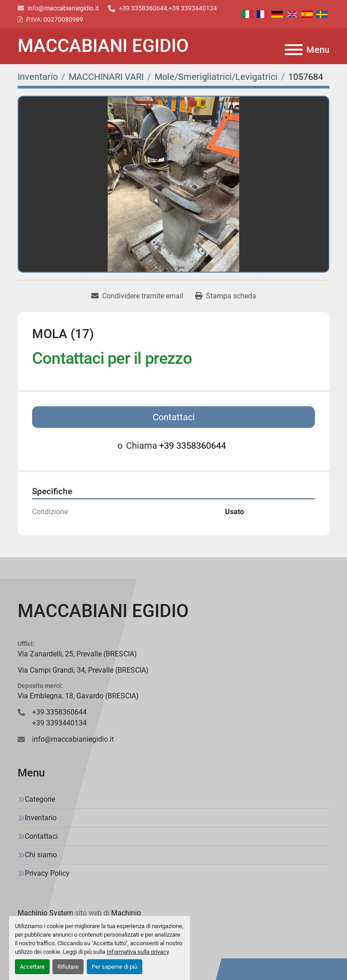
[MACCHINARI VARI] (106, 77)
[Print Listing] (226, 296)
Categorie (40, 799)
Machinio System (45, 913)
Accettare (32, 967)
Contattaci (174, 417)
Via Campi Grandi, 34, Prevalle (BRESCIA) (83, 670)
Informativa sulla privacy (138, 952)
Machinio (126, 913)
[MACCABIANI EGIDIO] (173, 611)
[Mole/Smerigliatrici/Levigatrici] (216, 77)
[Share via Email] (137, 296)
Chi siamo (41, 855)
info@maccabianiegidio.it (63, 8)
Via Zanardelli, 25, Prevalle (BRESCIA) (77, 654)
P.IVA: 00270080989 (55, 19)
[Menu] (294, 50)
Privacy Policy (47, 873)
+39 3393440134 (193, 8)
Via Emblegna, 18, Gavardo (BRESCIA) (78, 696)
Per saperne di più (115, 967)
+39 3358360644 (143, 8)
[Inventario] (38, 77)
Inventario (41, 818)
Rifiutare (68, 967)
